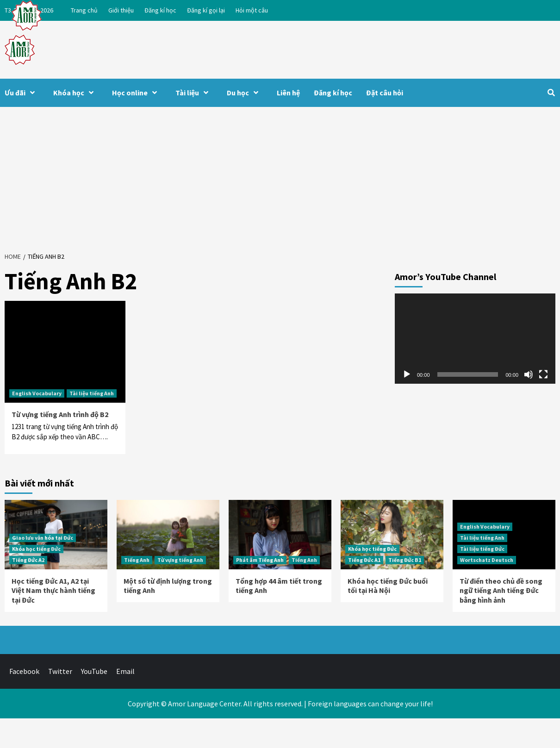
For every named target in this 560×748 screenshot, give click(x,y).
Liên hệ (288, 93)
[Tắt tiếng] (529, 374)
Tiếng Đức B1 (405, 560)
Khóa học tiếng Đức (36, 549)
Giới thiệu (121, 10)
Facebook (24, 671)
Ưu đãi (22, 93)
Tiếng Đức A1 (364, 560)
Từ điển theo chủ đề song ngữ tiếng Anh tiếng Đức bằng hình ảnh (501, 591)
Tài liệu (194, 93)
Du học (245, 93)
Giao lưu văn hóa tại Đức (43, 538)
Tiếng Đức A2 (28, 560)
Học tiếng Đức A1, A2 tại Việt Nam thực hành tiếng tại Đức (53, 591)
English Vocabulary (37, 393)
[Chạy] (407, 374)
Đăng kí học (160, 10)
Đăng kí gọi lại (206, 10)
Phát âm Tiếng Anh (260, 560)
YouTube (94, 671)
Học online (137, 93)
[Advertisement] (280, 176)
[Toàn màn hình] (543, 374)
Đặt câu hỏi (385, 93)
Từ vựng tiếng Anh (180, 560)
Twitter (60, 671)
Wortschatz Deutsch (487, 560)
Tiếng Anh (137, 560)
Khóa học (76, 93)
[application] (475, 339)
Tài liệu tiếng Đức (482, 549)
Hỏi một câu (252, 10)
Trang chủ (84, 10)
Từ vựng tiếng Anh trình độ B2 (60, 414)
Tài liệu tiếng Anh (92, 393)
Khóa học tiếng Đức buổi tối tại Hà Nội (388, 586)
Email (125, 671)
